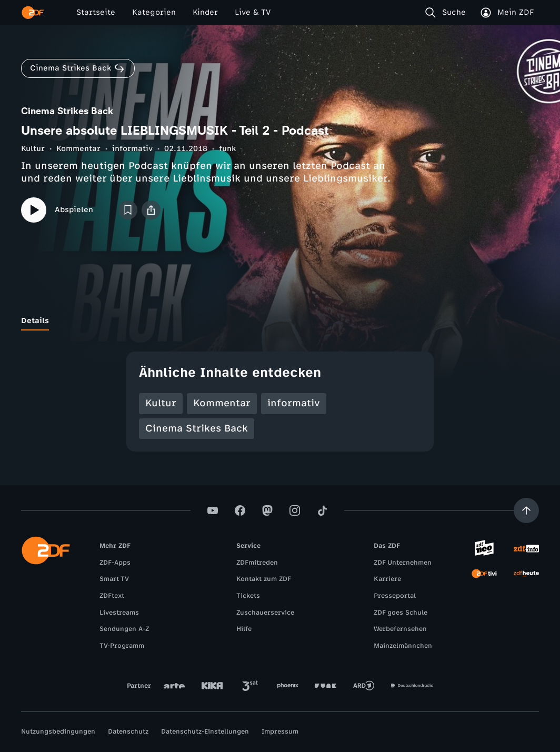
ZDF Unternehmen (403, 563)
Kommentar (78, 149)
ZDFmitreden (257, 563)
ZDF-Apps (115, 563)
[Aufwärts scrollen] (526, 510)
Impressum (280, 731)
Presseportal (395, 596)
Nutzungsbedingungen (58, 731)
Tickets (248, 596)
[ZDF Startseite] (33, 13)
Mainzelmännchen (403, 646)
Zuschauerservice (265, 613)
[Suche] (448, 13)
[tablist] (280, 321)
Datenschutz (128, 731)
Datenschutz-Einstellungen (205, 731)
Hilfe (244, 629)
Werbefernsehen (400, 629)
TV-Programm (122, 646)
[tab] (35, 321)
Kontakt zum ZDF (264, 579)
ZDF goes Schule (401, 613)
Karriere (387, 579)
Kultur (33, 149)
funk (227, 149)
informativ (132, 149)
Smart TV (114, 579)
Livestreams (119, 613)
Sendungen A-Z (124, 629)
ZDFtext (112, 596)
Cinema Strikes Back (197, 428)
